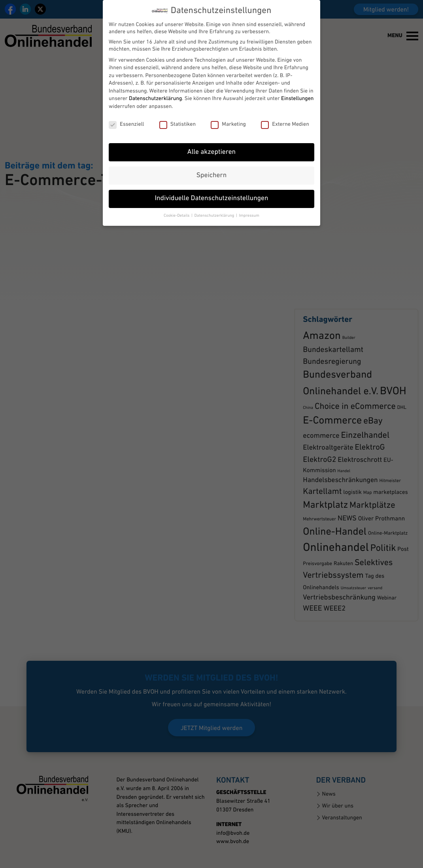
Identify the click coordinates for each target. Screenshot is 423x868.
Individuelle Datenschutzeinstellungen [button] (212, 182)
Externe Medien (285, 108)
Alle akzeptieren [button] (211, 135)
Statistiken (178, 108)
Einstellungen (297, 82)
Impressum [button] (249, 199)
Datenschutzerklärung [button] (215, 199)
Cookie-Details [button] (177, 199)
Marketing (228, 108)
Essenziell (126, 108)
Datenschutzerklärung (155, 82)
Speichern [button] (211, 159)
